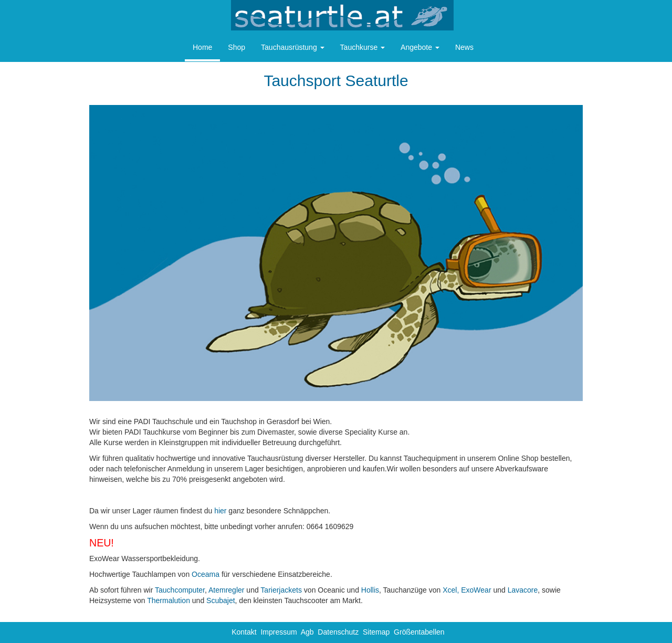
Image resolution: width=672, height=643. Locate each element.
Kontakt (244, 632)
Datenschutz (338, 632)
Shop (237, 47)
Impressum (279, 632)
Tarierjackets (281, 590)
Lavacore (523, 590)
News (464, 47)
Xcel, (451, 590)
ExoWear (476, 590)
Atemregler (226, 590)
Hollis (370, 590)
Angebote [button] (420, 47)
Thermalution (169, 600)
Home (202, 47)
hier (220, 511)
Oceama (206, 574)
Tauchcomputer (180, 590)
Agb (307, 632)
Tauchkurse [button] (363, 47)
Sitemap (376, 632)
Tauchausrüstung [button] (293, 47)
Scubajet (220, 600)
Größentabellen (419, 632)
